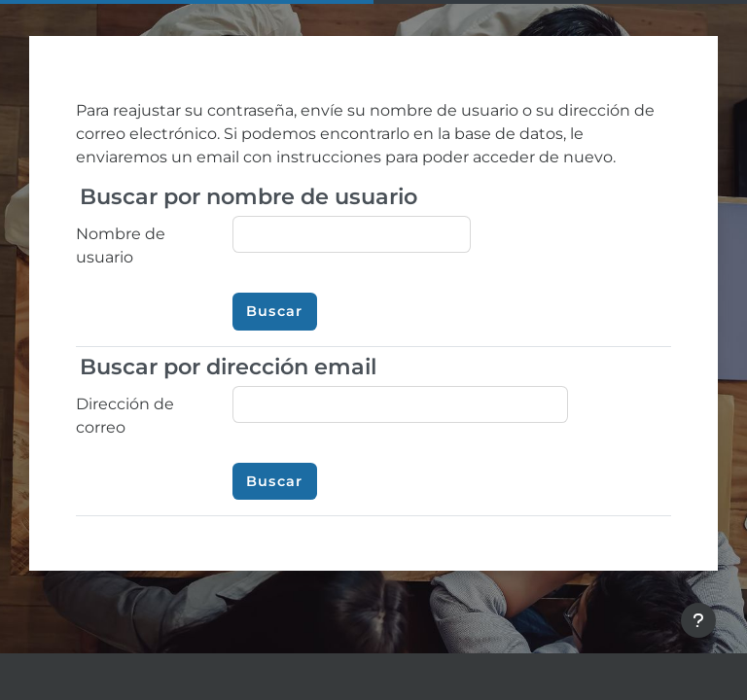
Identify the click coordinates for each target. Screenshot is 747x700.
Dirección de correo (125, 416)
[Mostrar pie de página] (698, 620)
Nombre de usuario (121, 245)
